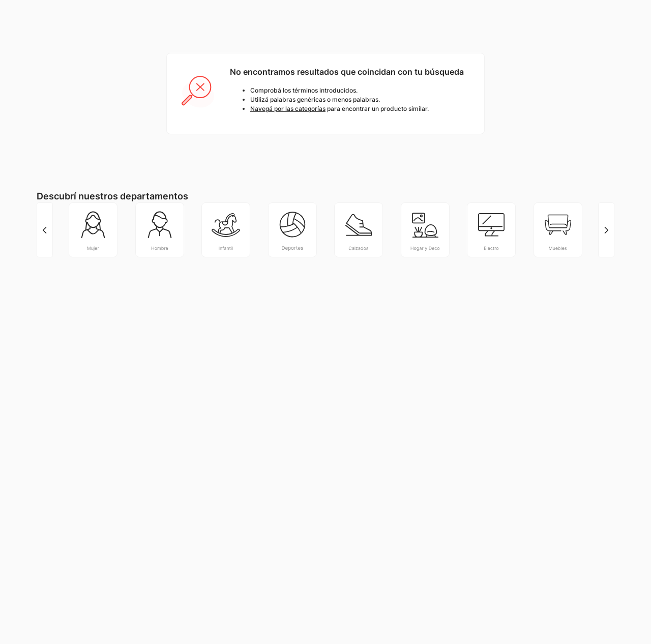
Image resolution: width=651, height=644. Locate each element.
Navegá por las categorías (288, 109)
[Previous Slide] (45, 230)
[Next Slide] (606, 230)
